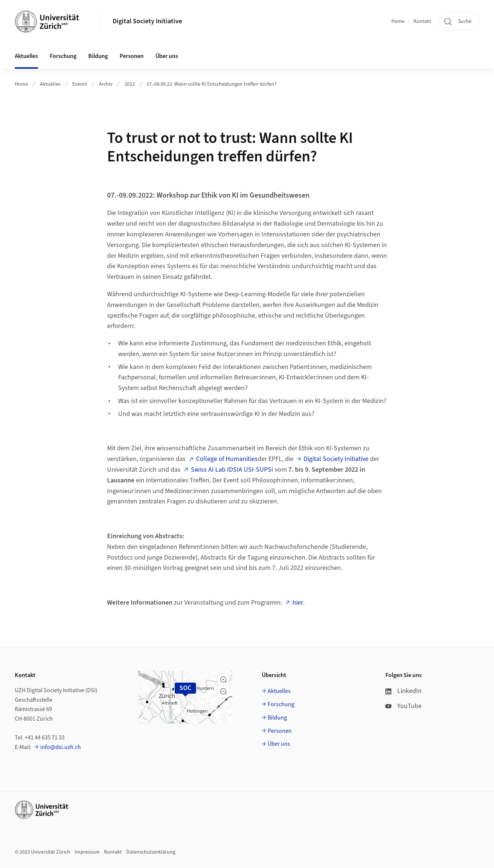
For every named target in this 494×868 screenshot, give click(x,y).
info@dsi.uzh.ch (61, 747)
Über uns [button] (167, 56)
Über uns (279, 744)
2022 (130, 84)
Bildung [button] (98, 56)
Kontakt (422, 21)
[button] (223, 680)
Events (80, 84)
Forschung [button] (63, 56)
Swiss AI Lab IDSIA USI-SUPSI (232, 470)
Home (398, 21)
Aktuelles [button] (26, 56)
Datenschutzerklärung (151, 852)
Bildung (277, 718)
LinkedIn (404, 691)
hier (298, 603)
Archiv (106, 84)
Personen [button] (132, 56)
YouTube (404, 706)
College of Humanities (227, 459)
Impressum (87, 852)
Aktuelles (50, 84)
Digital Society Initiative (147, 21)
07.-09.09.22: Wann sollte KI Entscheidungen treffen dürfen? (212, 84)
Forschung (281, 704)
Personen (280, 731)
